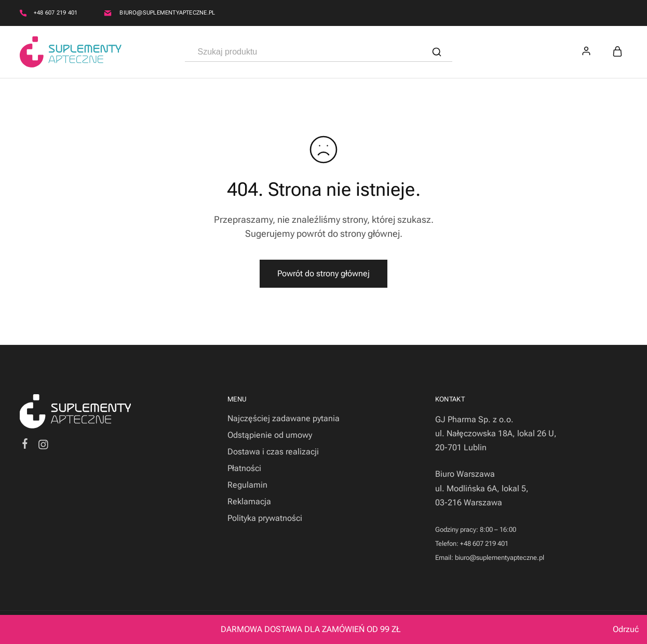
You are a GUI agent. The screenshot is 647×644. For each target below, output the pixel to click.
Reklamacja (249, 501)
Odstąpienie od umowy (270, 435)
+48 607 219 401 (56, 13)
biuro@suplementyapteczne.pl (167, 13)
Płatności (244, 468)
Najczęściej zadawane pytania (284, 418)
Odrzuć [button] (626, 629)
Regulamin (247, 485)
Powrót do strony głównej (323, 273)
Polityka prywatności (265, 518)
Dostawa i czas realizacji (273, 452)
